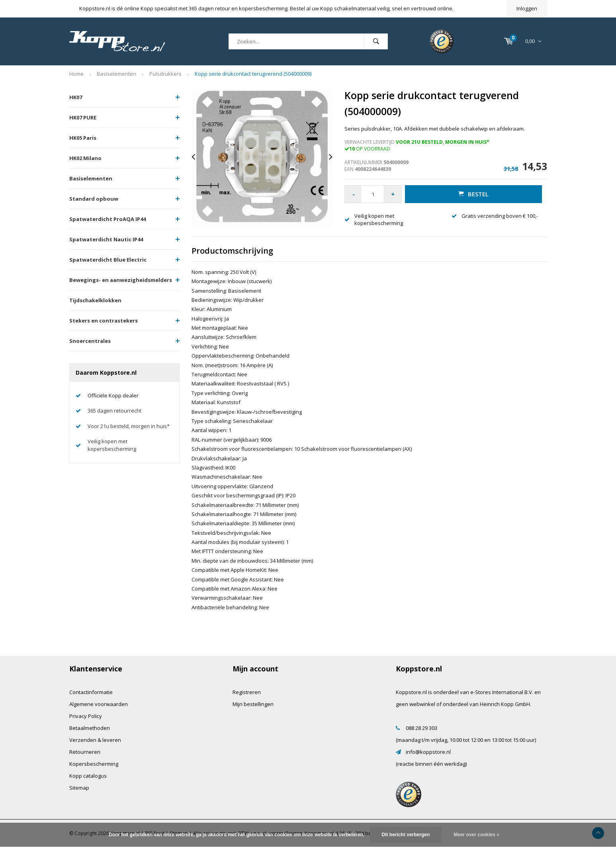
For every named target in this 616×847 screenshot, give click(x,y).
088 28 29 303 (421, 728)
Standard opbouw (94, 199)
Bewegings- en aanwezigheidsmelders (121, 280)
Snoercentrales (90, 341)
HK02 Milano (85, 158)
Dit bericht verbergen (406, 835)
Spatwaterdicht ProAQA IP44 (108, 219)
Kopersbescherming (94, 764)
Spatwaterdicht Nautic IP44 (106, 239)
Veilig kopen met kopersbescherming (112, 445)
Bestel (473, 194)
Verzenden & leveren (95, 740)
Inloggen (527, 8)
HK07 (76, 97)
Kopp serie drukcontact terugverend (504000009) (253, 74)
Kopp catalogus (88, 776)
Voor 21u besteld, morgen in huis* (129, 426)
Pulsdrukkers (165, 74)
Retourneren (85, 752)
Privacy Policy (86, 716)
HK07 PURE (83, 117)
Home (76, 74)
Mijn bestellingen (253, 704)
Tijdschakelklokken (95, 300)
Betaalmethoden (90, 728)
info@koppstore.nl (428, 752)
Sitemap (79, 788)
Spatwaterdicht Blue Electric (108, 260)
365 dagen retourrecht (114, 411)
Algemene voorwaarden (99, 704)
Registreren (247, 692)
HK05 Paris (83, 138)
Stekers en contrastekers (104, 321)
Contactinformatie (91, 692)
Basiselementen (116, 74)
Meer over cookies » (476, 835)
